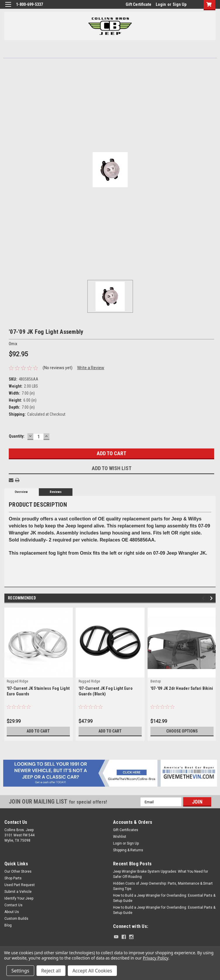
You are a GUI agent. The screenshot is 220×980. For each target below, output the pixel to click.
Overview (21, 492)
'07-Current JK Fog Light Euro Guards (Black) (106, 691)
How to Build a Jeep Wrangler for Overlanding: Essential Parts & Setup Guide (164, 898)
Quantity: (17, 436)
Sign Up (180, 4)
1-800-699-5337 (30, 4)
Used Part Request (20, 885)
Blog (8, 925)
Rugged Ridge (18, 681)
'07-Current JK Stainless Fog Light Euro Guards (38, 691)
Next (212, 598)
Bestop (156, 681)
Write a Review (91, 368)
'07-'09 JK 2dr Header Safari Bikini (182, 688)
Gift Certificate (138, 4)
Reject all (51, 971)
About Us (12, 912)
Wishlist (120, 837)
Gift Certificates (126, 830)
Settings (20, 971)
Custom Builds (16, 919)
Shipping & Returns (128, 850)
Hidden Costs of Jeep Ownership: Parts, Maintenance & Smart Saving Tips (163, 886)
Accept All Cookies (92, 971)
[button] (110, 773)
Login (161, 4)
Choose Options (182, 731)
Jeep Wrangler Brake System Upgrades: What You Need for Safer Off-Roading (161, 874)
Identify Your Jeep (19, 898)
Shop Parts (13, 878)
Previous (204, 598)
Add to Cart (38, 731)
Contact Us (13, 905)
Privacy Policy (156, 958)
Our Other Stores (18, 871)
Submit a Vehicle (18, 892)
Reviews (56, 492)
